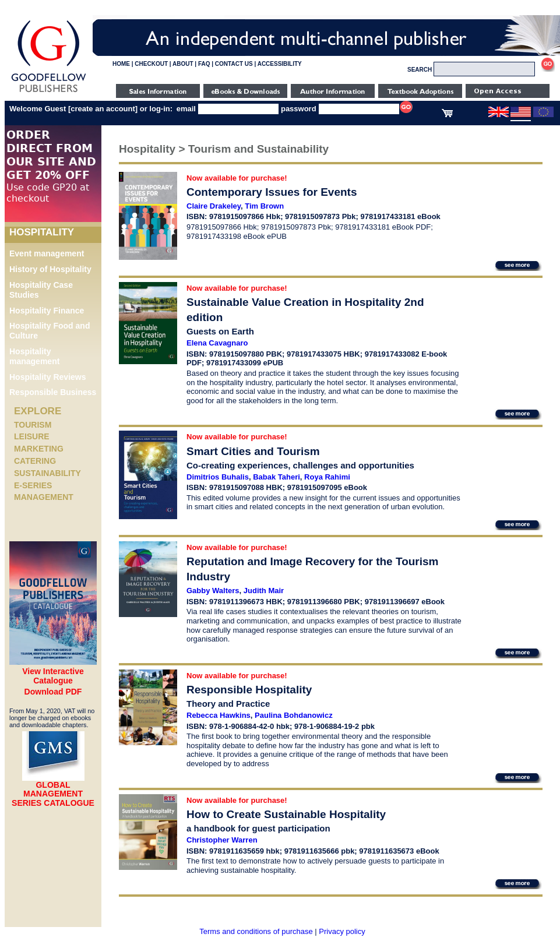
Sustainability (47, 473)
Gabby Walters (213, 591)
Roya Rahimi (327, 477)
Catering (35, 461)
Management (44, 497)
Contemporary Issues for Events (272, 192)
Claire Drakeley (214, 206)
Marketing (39, 449)
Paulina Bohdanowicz (294, 715)
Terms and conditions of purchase (256, 931)
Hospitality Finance (47, 311)
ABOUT (183, 64)
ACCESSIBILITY (280, 64)
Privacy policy (342, 931)
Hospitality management (34, 356)
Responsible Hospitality (249, 690)
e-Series (33, 485)
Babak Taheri (277, 477)
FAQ (204, 64)
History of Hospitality (50, 269)
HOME (121, 64)
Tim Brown (264, 206)
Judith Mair (264, 591)
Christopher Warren (222, 840)
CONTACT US (234, 64)
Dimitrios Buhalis (218, 477)
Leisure (32, 436)
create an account (103, 109)
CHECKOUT (151, 64)
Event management (47, 253)
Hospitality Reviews (48, 377)
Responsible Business (53, 392)
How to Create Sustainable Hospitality (286, 814)
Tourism (33, 425)
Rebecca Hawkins (219, 715)
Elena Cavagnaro (217, 343)
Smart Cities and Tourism (253, 451)
